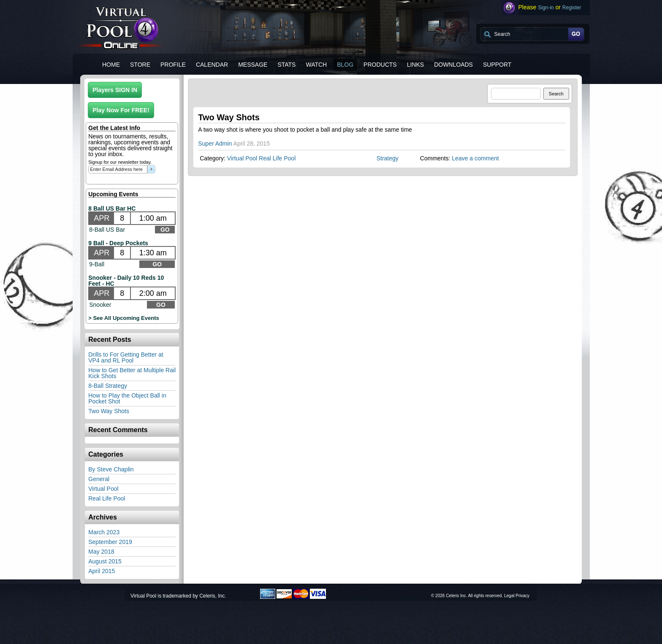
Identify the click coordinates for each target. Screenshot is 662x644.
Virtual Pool (103, 489)
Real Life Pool (107, 498)
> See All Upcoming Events (123, 318)
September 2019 (110, 542)
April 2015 (102, 571)
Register (572, 8)
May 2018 (101, 552)
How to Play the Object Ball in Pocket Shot (127, 398)
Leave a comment (475, 158)
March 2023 (104, 532)
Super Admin (215, 143)
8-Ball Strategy (108, 386)
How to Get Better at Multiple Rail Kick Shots (132, 373)
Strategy (388, 158)
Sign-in (546, 8)
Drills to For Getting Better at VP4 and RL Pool (126, 357)
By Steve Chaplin (111, 469)
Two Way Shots (109, 411)
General (99, 479)
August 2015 (105, 561)
